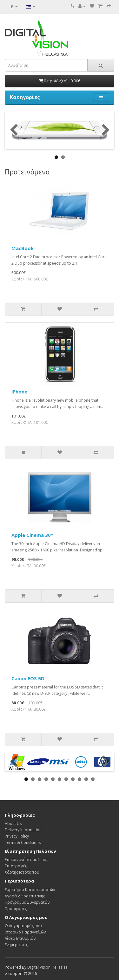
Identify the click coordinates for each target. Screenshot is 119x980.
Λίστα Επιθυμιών (20, 938)
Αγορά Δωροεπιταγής (25, 896)
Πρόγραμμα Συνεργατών (27, 902)
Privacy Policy (17, 836)
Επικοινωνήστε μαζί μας (26, 860)
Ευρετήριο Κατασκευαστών (30, 890)
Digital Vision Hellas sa (47, 967)
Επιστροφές (16, 866)
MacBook (23, 248)
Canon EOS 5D (28, 678)
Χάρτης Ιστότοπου (22, 872)
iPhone (19, 392)
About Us (13, 823)
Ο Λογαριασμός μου (23, 926)
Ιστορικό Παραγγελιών (25, 932)
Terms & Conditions (23, 842)
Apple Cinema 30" (32, 535)
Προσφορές (16, 909)
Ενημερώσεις (16, 945)
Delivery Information (23, 830)
